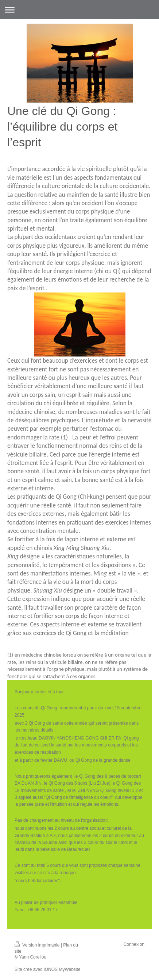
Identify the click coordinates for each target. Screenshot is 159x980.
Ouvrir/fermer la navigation (79, 10)
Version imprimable (38, 945)
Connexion (134, 944)
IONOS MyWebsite (62, 969)
